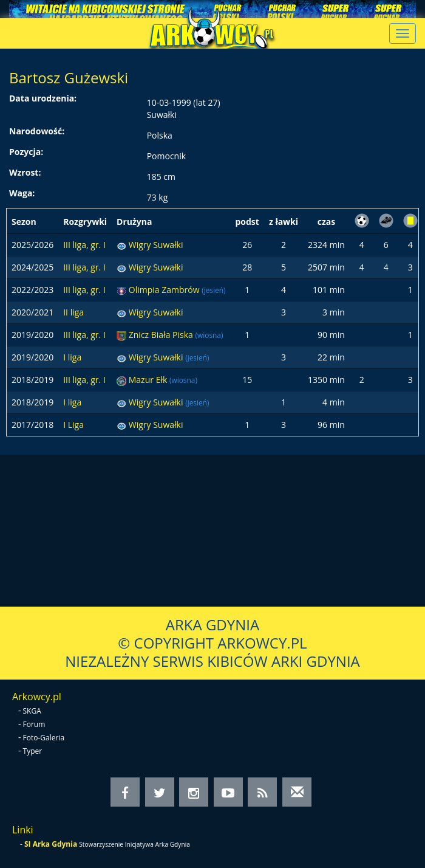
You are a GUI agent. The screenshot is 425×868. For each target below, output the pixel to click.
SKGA (32, 711)
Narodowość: (37, 131)
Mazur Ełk (149, 380)
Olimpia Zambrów (165, 290)
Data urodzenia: (43, 98)
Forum (34, 724)
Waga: (22, 193)
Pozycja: (26, 152)
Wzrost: (25, 172)
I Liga (73, 425)
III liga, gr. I (84, 245)
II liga (73, 312)
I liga (72, 357)
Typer (33, 751)
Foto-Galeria (44, 738)
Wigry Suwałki (156, 245)
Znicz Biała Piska (162, 335)
